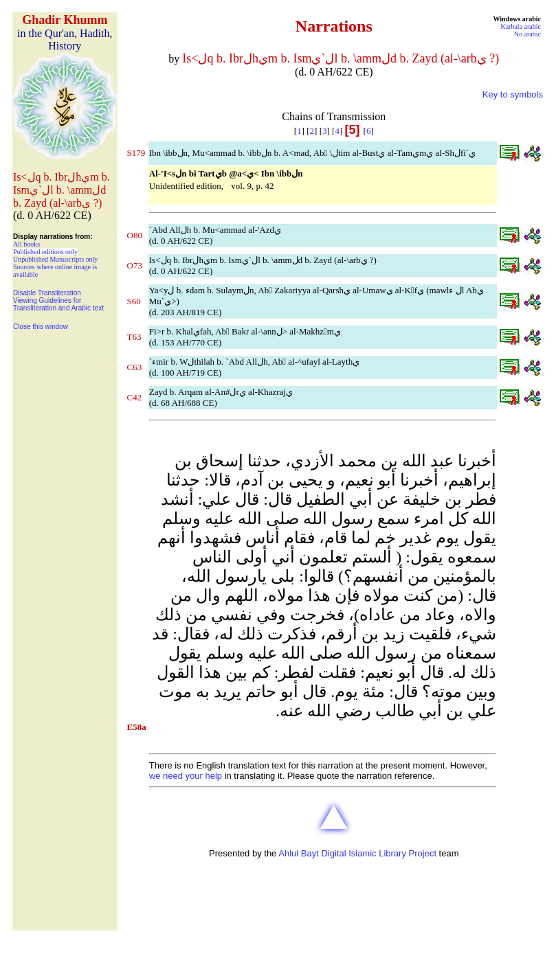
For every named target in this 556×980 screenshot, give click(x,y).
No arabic (527, 34)
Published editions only (45, 252)
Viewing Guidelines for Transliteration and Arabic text (58, 304)
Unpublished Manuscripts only (55, 259)
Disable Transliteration (47, 293)
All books (26, 244)
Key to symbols (513, 94)
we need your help (186, 776)
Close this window (41, 327)
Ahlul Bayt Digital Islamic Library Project (357, 853)
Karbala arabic (521, 26)
